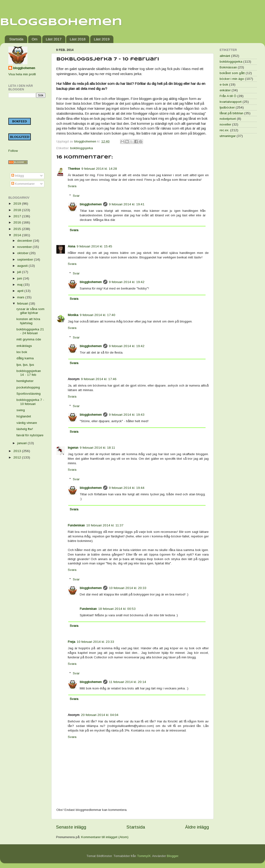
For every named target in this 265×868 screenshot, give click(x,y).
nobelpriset (228, 119)
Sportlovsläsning (29, 394)
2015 (18, 229)
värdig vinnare (27, 423)
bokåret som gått (232, 73)
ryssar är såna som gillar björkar (30, 311)
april (21, 291)
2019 (18, 204)
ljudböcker (227, 107)
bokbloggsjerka (82, 148)
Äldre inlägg (197, 827)
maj (20, 285)
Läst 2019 (102, 39)
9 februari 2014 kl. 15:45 (94, 246)
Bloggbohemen (61, 22)
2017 (18, 216)
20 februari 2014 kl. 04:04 (100, 715)
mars (21, 297)
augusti (23, 266)
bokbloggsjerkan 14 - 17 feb (29, 373)
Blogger (172, 856)
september (26, 259)
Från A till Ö (228, 96)
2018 (18, 210)
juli (20, 272)
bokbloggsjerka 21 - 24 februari (30, 331)
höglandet (24, 416)
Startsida (16, 39)
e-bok (224, 85)
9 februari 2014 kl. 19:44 (127, 488)
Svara (72, 186)
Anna (72, 246)
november (25, 247)
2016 (18, 222)
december (25, 241)
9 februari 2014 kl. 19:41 (127, 204)
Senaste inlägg (71, 827)
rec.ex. (224, 130)
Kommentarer (23, 184)
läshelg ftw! (25, 429)
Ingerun (73, 448)
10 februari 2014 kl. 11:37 (105, 525)
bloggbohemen (91, 204)
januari (22, 443)
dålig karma (25, 358)
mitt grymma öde (29, 339)
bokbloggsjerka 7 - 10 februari (30, 402)
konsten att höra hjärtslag (28, 321)
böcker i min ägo (232, 79)
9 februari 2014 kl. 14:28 (99, 169)
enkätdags (24, 346)
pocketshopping (28, 387)
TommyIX (144, 856)
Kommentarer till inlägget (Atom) (105, 837)
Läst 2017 (54, 39)
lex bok (22, 352)
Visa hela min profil (22, 74)
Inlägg (18, 176)
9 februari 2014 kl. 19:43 (127, 415)
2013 (18, 451)
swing (21, 410)
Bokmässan (228, 67)
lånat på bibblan (231, 113)
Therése (74, 169)
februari (23, 303)
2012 (18, 457)
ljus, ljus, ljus (25, 365)
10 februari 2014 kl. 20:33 (128, 588)
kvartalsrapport (231, 102)
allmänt (225, 56)
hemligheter (25, 381)
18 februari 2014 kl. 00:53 (117, 609)
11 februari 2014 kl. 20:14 (127, 682)
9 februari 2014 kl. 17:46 (99, 379)
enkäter (225, 90)
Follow (13, 151)
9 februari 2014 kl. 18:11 (97, 448)
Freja (72, 642)
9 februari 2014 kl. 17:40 (98, 315)
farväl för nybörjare (30, 435)
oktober (23, 253)
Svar (76, 196)
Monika (73, 315)
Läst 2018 (78, 39)
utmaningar (228, 136)
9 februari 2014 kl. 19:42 (127, 282)
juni (20, 278)
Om (35, 39)
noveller (225, 124)
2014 (18, 235)
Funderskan (76, 525)
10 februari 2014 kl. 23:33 (95, 642)
